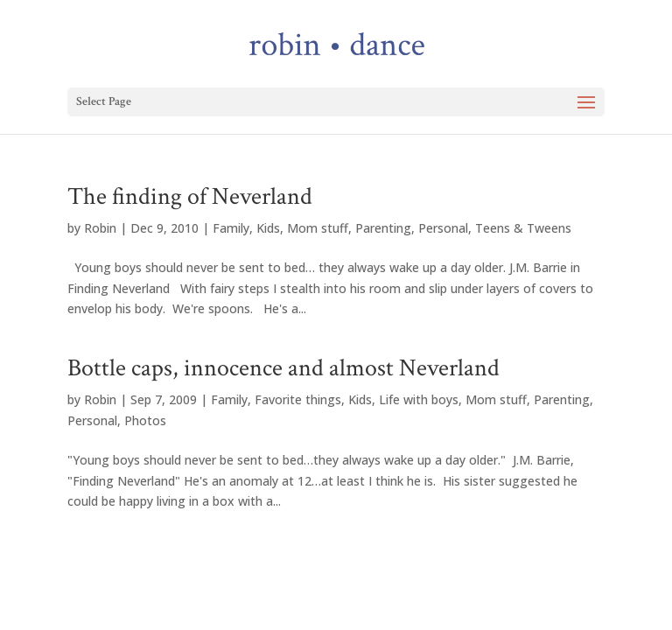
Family (231, 228)
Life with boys (419, 399)
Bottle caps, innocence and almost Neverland (283, 368)
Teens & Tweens (523, 228)
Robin (100, 228)
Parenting (383, 228)
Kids (268, 228)
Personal (443, 228)
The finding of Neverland (190, 196)
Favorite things (298, 399)
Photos (145, 420)
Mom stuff (318, 228)
